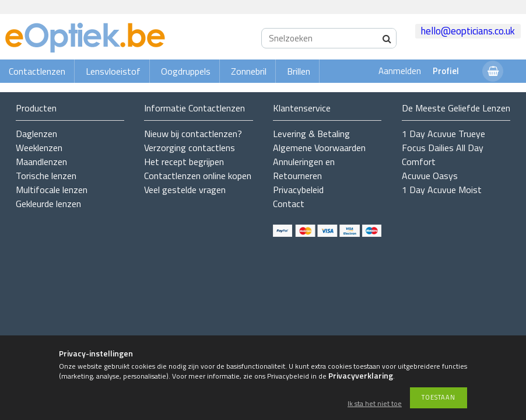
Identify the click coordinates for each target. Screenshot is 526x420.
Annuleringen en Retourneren (304, 169)
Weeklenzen (39, 148)
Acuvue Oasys (430, 176)
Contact (289, 204)
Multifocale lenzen (52, 190)
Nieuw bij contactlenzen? (193, 134)
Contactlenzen (37, 71)
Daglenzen (36, 134)
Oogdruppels (186, 71)
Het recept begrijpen (184, 162)
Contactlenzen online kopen (198, 176)
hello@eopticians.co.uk (468, 31)
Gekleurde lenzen (48, 204)
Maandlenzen (41, 162)
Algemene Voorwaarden (319, 148)
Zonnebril (249, 71)
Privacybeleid (298, 190)
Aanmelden (400, 71)
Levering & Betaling (311, 134)
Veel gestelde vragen (185, 190)
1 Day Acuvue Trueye (443, 134)
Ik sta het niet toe (375, 404)
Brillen (299, 71)
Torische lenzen (46, 176)
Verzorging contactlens (190, 148)
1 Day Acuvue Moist (442, 190)
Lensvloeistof (113, 71)
